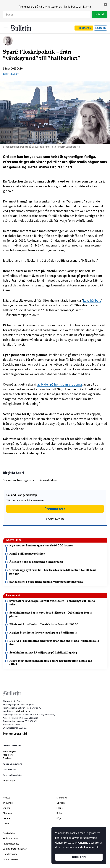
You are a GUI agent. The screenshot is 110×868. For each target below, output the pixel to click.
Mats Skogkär (9, 752)
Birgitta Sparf (11, 74)
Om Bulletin (9, 833)
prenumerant (38, 500)
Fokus (59, 808)
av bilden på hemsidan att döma (59, 384)
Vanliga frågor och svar (15, 849)
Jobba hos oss (10, 859)
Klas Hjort (8, 755)
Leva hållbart (92, 300)
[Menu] (6, 28)
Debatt (6, 824)
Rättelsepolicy (10, 854)
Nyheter (7, 798)
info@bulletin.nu (23, 711)
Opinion (61, 803)
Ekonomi (8, 813)
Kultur (59, 813)
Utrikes (6, 808)
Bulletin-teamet (11, 839)
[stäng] (106, 4)
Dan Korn (7, 758)
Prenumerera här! (15, 734)
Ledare (6, 818)
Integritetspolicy (11, 844)
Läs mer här (91, 847)
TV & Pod (8, 803)
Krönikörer (62, 798)
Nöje (59, 818)
